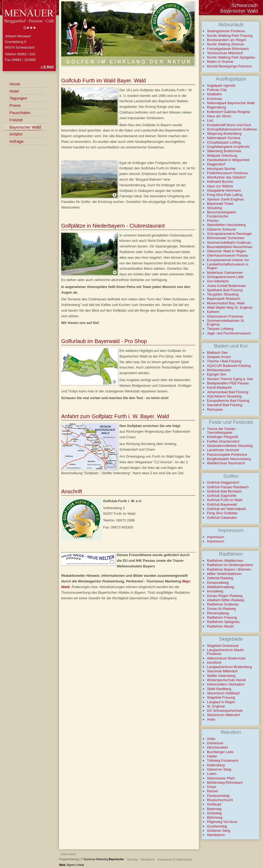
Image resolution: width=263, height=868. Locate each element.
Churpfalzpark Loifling (224, 142)
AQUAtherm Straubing (224, 396)
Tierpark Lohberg (220, 329)
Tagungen (18, 98)
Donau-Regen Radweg (225, 596)
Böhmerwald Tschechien (226, 238)
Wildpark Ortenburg (222, 156)
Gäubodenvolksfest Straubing (230, 446)
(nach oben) (68, 854)
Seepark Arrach (219, 357)
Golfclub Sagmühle (222, 496)
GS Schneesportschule (225, 711)
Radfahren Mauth (220, 626)
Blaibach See (217, 353)
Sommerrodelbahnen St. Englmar (226, 322)
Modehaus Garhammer (225, 273)
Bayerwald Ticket (220, 204)
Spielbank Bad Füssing (225, 290)
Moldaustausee (219, 370)
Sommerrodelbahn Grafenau (229, 242)
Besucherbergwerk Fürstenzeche (221, 214)
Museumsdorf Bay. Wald (226, 303)
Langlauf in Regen (221, 702)
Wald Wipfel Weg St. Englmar (230, 307)
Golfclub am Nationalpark (227, 509)
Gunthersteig (217, 826)
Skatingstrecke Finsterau (226, 31)
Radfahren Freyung (222, 617)
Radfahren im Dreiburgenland (230, 565)
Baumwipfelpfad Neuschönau (230, 247)
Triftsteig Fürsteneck (223, 761)
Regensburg (216, 107)
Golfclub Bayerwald (222, 504)
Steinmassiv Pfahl (221, 778)
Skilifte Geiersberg (221, 676)
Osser (212, 787)
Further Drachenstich (223, 441)
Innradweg (215, 591)
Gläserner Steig (219, 769)
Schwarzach (245, 5)
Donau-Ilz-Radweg (221, 609)
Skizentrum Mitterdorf (224, 715)
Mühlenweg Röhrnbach (225, 783)
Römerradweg (218, 613)
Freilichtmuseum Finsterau (227, 173)
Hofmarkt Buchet (220, 182)
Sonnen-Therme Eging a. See (230, 379)
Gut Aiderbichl (218, 281)
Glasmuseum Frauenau (225, 316)
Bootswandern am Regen (227, 40)
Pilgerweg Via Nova (222, 822)
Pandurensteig (218, 796)
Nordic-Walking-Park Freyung (230, 36)
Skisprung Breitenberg (224, 134)
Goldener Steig (219, 831)
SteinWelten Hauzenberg (226, 225)
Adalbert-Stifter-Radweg (226, 600)
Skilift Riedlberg (219, 689)
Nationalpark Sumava (224, 138)
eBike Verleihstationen (224, 574)
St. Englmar (216, 706)
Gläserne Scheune (221, 229)
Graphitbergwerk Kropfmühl (228, 147)
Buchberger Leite (220, 752)
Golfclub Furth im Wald (225, 500)
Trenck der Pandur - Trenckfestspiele (222, 431)
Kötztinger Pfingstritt (222, 437)
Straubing (214, 208)
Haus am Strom (219, 116)
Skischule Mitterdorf (222, 671)
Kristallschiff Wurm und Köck (229, 125)
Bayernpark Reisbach (224, 299)
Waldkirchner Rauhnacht (226, 463)
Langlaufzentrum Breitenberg (229, 667)
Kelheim (213, 312)
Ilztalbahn (214, 94)
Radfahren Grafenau (223, 604)
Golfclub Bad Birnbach (224, 491)
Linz (210, 120)
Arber (211, 719)
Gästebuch (147, 859)
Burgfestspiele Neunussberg (229, 459)
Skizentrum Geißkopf (223, 693)
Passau (213, 220)
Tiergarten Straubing (223, 294)
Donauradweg (218, 583)
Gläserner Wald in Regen (226, 251)
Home (15, 84)
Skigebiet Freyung (221, 697)
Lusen (212, 774)
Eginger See (217, 374)
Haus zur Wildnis (220, 186)
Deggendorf (216, 164)
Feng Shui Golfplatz (222, 513)
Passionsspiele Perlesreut (227, 455)
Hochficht (214, 663)
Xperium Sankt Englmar (225, 199)
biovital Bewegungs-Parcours (229, 66)
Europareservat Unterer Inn (228, 260)
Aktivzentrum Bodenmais (226, 658)
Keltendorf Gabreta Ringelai (228, 112)
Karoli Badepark (219, 387)
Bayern (71, 865)
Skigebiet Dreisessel (223, 646)
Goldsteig (214, 813)
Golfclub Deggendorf (223, 482)
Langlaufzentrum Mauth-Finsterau (226, 652)
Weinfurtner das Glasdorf (226, 177)
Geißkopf (214, 804)
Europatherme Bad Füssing (228, 401)
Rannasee (215, 409)
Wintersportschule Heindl (226, 680)
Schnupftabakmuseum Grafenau (232, 129)
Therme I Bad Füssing (224, 361)
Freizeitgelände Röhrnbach (228, 49)
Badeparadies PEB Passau (228, 383)
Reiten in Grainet (220, 62)
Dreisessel (215, 743)
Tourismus (89, 859)
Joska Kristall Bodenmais (226, 286)
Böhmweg (215, 817)
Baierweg (214, 809)
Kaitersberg (216, 765)
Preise (15, 105)
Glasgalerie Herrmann (224, 190)
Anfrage (17, 141)
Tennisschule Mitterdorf (225, 53)
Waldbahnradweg (220, 587)
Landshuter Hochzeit (223, 450)
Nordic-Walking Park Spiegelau (231, 57)
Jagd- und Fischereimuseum (229, 333)
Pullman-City (217, 90)
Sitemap (132, 859)
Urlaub (80, 865)
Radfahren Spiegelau (223, 622)
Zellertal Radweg (220, 578)
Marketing (102, 859)
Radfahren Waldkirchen (225, 561)
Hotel (14, 91)
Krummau (214, 99)
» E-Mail (47, 67)
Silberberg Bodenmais (224, 151)
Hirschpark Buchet (221, 169)
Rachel (212, 791)
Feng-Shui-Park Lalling (225, 195)
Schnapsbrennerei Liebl (225, 277)
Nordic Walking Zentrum (226, 44)
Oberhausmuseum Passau (228, 255)
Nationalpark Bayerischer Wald (231, 103)
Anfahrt (16, 134)
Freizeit (16, 120)
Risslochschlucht (220, 800)
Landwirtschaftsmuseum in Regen (228, 266)
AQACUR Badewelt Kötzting (229, 366)
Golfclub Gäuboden (222, 518)
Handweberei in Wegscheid (228, 160)
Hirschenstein (218, 747)
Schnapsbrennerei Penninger (229, 234)
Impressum (215, 537)
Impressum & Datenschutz (175, 859)
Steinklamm (216, 835)
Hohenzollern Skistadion (226, 684)
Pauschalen (20, 113)
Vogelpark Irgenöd (221, 85)
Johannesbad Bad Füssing (228, 392)
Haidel (212, 756)
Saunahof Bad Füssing (225, 405)
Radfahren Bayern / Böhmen (229, 569)
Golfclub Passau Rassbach (228, 487)
